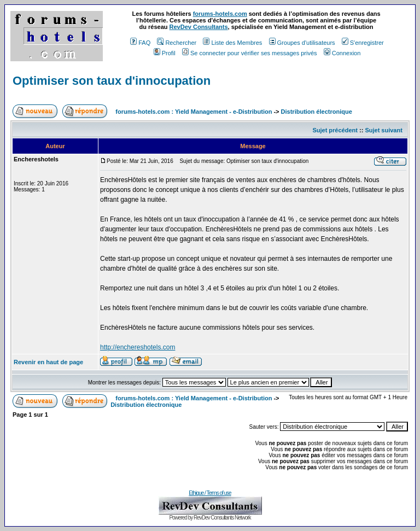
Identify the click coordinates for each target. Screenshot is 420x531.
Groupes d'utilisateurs (302, 43)
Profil (165, 53)
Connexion (342, 53)
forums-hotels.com (220, 14)
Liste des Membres (232, 43)
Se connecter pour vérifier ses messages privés (250, 53)
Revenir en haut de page (48, 362)
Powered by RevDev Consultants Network (210, 518)
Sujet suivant (383, 130)
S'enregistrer (363, 43)
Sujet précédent (335, 130)
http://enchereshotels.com (138, 347)
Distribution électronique (317, 112)
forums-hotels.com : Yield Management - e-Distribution (194, 112)
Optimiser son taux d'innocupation (112, 81)
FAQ (140, 43)
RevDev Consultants (199, 27)
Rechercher (177, 43)
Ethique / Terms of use (210, 493)
